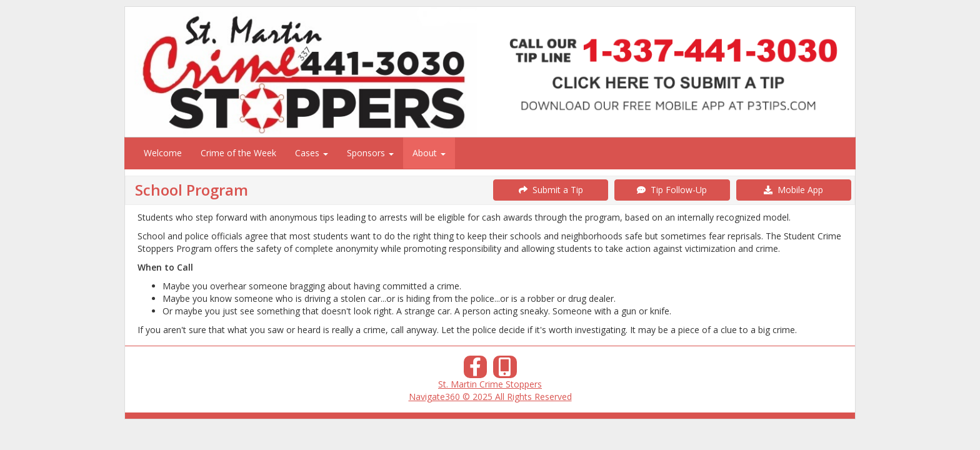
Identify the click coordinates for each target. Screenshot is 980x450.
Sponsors (370, 153)
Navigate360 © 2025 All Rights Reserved (490, 397)
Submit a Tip (551, 190)
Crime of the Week (238, 153)
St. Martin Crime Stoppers (490, 384)
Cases (312, 153)
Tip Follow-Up (672, 190)
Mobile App (793, 190)
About (429, 153)
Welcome (163, 153)
